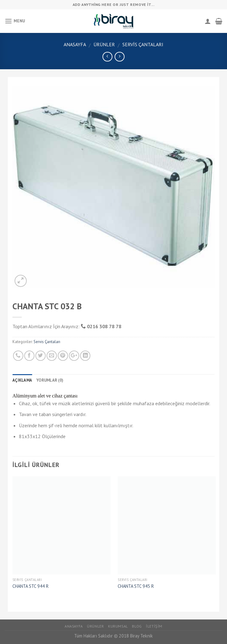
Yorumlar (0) (50, 380)
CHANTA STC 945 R (136, 586)
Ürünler (104, 44)
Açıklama (22, 380)
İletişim (154, 626)
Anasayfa (75, 44)
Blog (137, 626)
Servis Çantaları (143, 44)
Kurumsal (118, 626)
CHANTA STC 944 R (30, 586)
